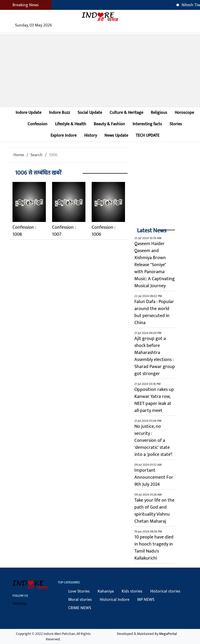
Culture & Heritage (126, 113)
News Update (116, 136)
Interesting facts (147, 124)
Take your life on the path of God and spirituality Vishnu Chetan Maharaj (154, 511)
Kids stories (132, 591)
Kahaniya (106, 591)
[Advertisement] (100, 70)
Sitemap (20, 604)
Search (36, 155)
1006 (53, 155)
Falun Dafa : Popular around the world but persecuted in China (154, 312)
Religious (159, 113)
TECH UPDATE (148, 136)
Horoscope (184, 113)
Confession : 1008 (24, 231)
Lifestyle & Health (71, 124)
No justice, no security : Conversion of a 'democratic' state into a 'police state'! (153, 441)
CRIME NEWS (80, 608)
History (90, 136)
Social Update (90, 113)
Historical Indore (115, 600)
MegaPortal (168, 634)
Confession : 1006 (104, 231)
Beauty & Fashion (109, 124)
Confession (37, 124)
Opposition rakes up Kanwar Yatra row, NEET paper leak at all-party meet (154, 400)
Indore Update (29, 113)
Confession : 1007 (64, 231)
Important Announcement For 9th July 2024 (154, 477)
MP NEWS (146, 600)
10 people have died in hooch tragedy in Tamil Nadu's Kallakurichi (154, 548)
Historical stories (165, 591)
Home (19, 155)
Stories (176, 124)
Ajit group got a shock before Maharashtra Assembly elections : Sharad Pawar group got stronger (155, 356)
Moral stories (80, 600)
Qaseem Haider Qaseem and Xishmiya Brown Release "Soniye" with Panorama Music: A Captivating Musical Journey (155, 265)
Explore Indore (64, 136)
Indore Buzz (60, 113)
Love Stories (79, 591)
